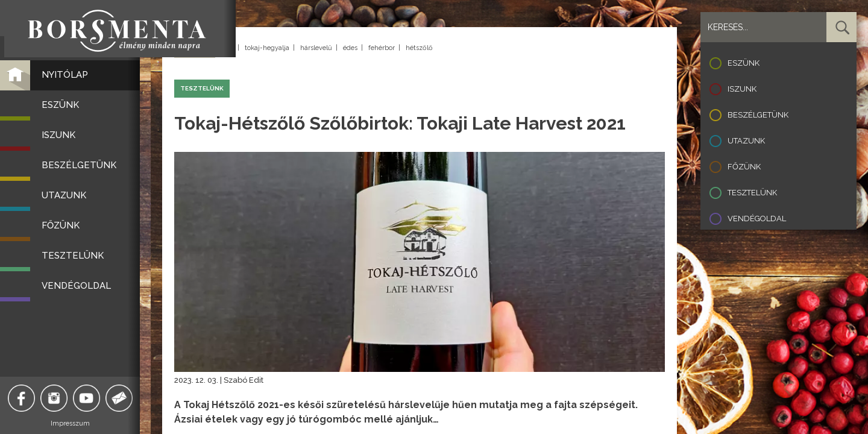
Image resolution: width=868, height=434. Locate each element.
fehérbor (382, 48)
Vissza (195, 49)
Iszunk (742, 89)
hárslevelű (316, 48)
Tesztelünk (752, 193)
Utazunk (746, 141)
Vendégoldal (757, 219)
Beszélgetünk (758, 115)
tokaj (226, 48)
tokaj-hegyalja (267, 48)
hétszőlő (419, 48)
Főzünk (744, 167)
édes (350, 48)
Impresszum (76, 423)
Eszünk (744, 63)
